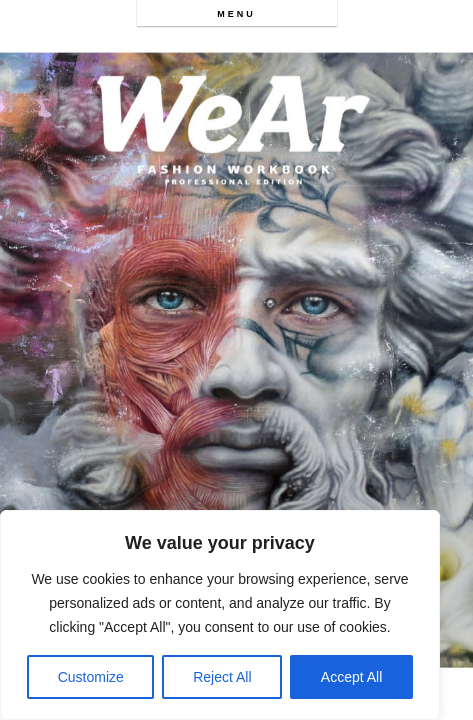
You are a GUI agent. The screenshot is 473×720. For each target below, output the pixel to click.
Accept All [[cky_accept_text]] (351, 677)
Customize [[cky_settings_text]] (91, 677)
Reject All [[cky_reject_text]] (222, 677)
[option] (236, 360)
